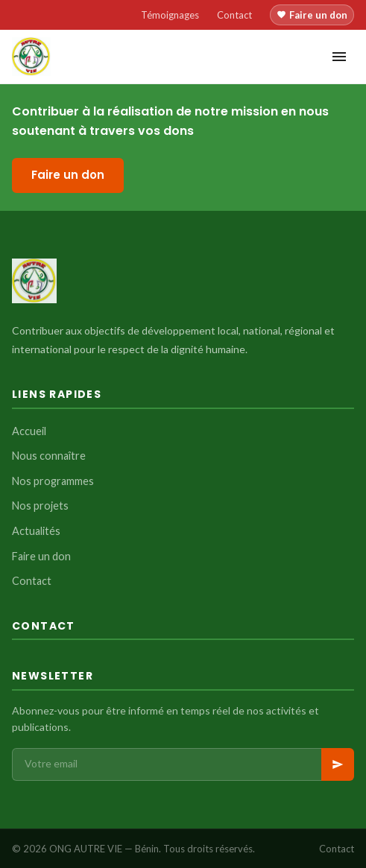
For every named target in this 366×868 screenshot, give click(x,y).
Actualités (36, 531)
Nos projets (40, 506)
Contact (234, 15)
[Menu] (339, 57)
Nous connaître (49, 456)
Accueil (29, 431)
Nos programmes (53, 481)
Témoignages (170, 15)
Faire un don (312, 15)
